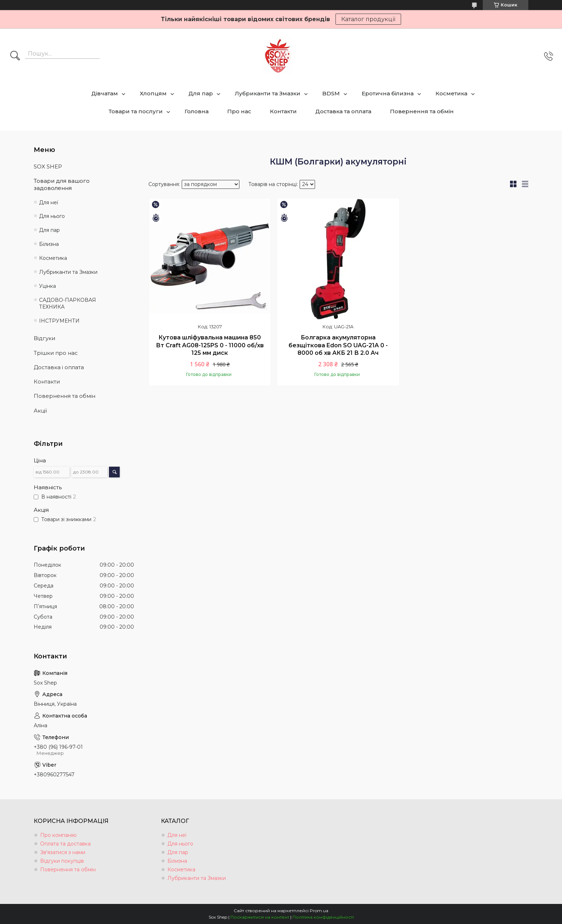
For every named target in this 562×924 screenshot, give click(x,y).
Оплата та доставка (65, 844)
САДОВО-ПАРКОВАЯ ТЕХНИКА (68, 303)
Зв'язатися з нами (63, 852)
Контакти (283, 111)
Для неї (49, 203)
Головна (197, 111)
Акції (40, 411)
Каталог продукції (368, 19)
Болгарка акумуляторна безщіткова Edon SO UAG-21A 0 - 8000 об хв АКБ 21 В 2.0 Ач (338, 345)
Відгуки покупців (62, 861)
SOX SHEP (48, 166)
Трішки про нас (56, 353)
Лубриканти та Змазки (268, 93)
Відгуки (44, 338)
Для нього (52, 216)
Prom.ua (319, 911)
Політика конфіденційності (323, 917)
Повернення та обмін (422, 111)
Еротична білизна (388, 93)
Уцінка (47, 286)
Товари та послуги (136, 111)
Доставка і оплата (59, 367)
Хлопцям (153, 93)
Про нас (239, 111)
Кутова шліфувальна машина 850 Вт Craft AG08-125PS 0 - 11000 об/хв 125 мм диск (210, 345)
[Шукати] (15, 56)
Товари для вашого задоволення (62, 184)
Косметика (451, 93)
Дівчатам (105, 93)
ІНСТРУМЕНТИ (59, 321)
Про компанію (58, 835)
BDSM (331, 93)
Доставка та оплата (343, 111)
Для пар (201, 93)
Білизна (49, 244)
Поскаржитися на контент (260, 917)
